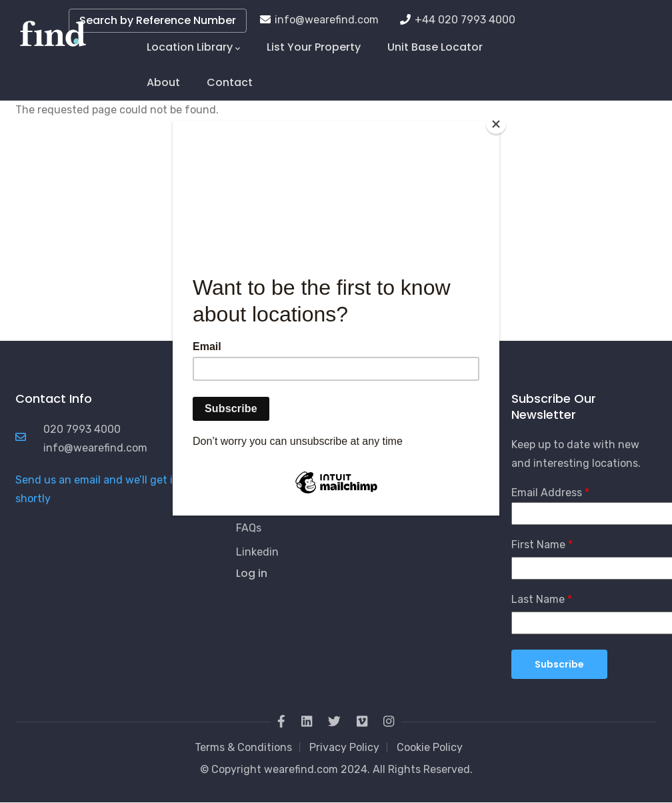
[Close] (496, 124)
